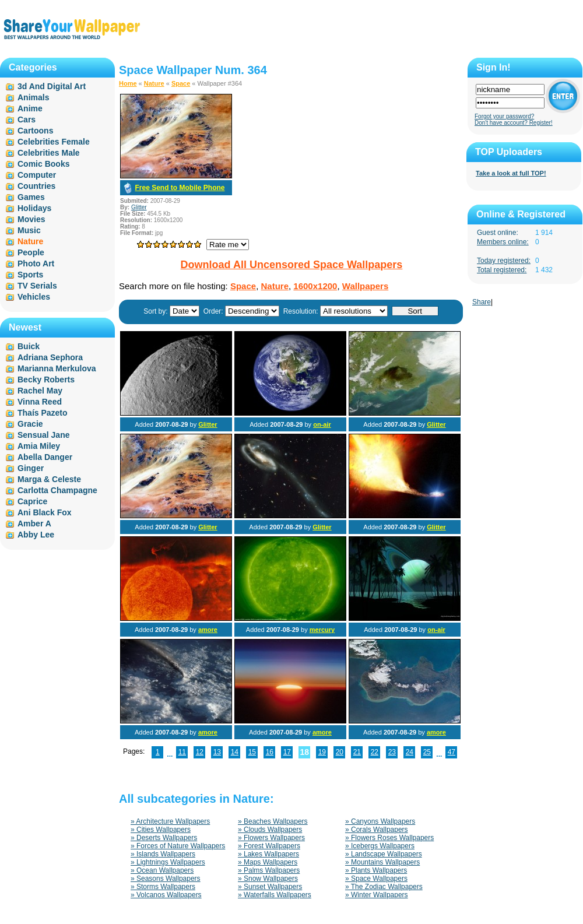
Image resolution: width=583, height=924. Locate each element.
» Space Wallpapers (376, 879)
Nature (154, 83)
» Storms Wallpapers (163, 887)
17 (287, 752)
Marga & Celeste (49, 479)
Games (31, 197)
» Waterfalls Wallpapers (275, 895)
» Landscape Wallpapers (384, 854)
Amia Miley (39, 446)
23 (392, 752)
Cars (27, 120)
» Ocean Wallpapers (162, 870)
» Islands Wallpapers (163, 854)
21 (357, 752)
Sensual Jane (44, 435)
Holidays (34, 208)
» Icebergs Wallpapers (380, 846)
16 (270, 752)
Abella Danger (45, 457)
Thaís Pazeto (43, 413)
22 (375, 752)
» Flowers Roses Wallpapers (389, 838)
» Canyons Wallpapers (380, 821)
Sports (30, 275)
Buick (29, 346)
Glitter (139, 207)
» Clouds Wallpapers (270, 830)
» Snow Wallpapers (268, 879)
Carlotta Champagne (57, 490)
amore (208, 630)
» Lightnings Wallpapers (168, 862)
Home (128, 83)
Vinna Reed (40, 402)
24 (410, 752)
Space (181, 83)
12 (200, 752)
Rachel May (40, 391)
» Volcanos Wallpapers (166, 895)
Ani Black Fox (45, 512)
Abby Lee (36, 535)
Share (482, 302)
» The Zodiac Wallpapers (384, 887)
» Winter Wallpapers (377, 895)
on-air (322, 424)
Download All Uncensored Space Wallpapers (292, 265)
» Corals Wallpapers (377, 830)
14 (235, 752)
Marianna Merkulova (57, 368)
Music (29, 230)
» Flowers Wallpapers (271, 838)
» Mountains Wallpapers (382, 862)
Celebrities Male (49, 153)
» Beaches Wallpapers (273, 821)
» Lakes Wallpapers (268, 854)
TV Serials (37, 286)
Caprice (32, 501)
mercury (322, 630)
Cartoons (35, 131)
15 (252, 752)
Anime (30, 108)
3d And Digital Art (52, 86)
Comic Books (43, 164)
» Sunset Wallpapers (270, 887)
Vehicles (34, 297)
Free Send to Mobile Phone (180, 188)
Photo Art (36, 264)
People (31, 252)
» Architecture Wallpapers (170, 821)
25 (427, 752)
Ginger (31, 468)
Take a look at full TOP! (511, 173)
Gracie (30, 424)
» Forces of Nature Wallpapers (178, 846)
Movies (31, 219)
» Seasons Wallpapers (166, 879)
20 (340, 752)
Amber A (34, 524)
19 (322, 752)
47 (452, 752)
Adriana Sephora (50, 357)
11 (182, 752)
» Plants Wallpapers (376, 870)
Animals (33, 97)
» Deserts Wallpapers (164, 838)
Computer (37, 175)
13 (217, 752)
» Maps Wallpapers (268, 862)
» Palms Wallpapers (269, 870)
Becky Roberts (46, 380)
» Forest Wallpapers (269, 846)
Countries (36, 186)
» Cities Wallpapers (161, 830)
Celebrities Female (54, 142)
